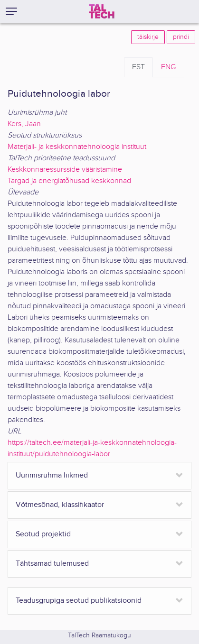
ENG (168, 67)
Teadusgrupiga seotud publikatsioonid (79, 601)
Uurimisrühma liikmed (52, 475)
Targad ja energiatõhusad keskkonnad (69, 181)
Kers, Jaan (24, 124)
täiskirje (148, 37)
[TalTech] (102, 11)
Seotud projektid (43, 534)
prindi (181, 37)
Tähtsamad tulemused (52, 564)
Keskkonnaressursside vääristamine (65, 170)
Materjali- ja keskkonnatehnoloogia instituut (77, 147)
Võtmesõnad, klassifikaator (60, 505)
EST (138, 67)
